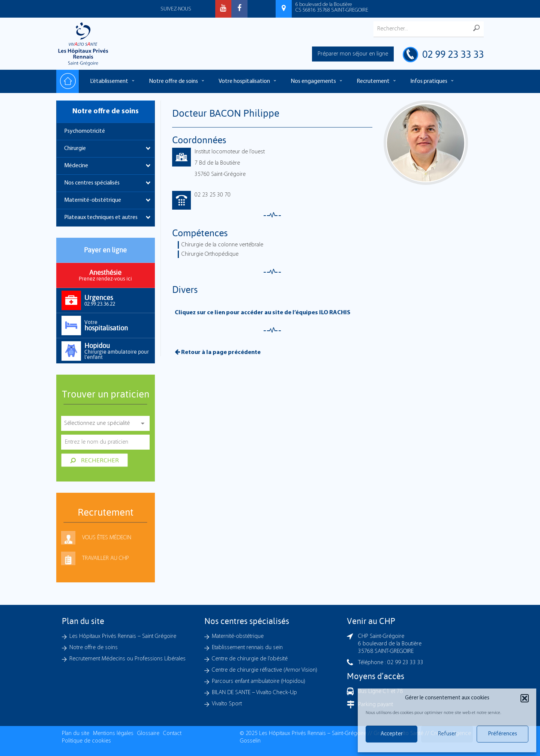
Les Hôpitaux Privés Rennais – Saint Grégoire (123, 636)
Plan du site (76, 733)
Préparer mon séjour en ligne (353, 54)
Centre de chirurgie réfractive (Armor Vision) (265, 670)
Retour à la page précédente (218, 352)
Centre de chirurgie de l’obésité (250, 659)
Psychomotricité (85, 131)
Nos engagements (313, 81)
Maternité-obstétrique (93, 200)
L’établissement (109, 81)
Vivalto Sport (227, 704)
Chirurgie (75, 148)
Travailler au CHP (106, 558)
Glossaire (148, 733)
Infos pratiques (429, 81)
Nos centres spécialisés (92, 183)
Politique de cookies (86, 741)
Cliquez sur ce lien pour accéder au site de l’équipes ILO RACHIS (262, 313)
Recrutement (373, 81)
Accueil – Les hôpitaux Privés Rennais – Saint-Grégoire (67, 81)
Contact (172, 733)
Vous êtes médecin (107, 538)
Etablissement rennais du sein (247, 648)
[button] (525, 698)
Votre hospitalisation (244, 81)
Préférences (503, 734)
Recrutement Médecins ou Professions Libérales (127, 659)
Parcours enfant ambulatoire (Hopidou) (259, 681)
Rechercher (94, 460)
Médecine (76, 166)
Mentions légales (113, 733)
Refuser (447, 734)
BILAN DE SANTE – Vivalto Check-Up (254, 693)
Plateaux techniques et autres (101, 217)
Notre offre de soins (173, 81)
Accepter (392, 734)
